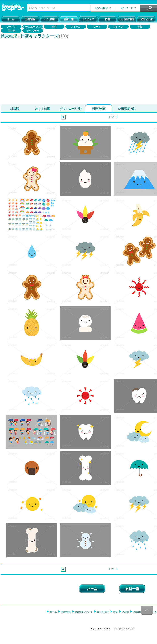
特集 (115, 612)
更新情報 (65, 612)
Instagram (138, 612)
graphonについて (83, 612)
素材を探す (103, 612)
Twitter (125, 612)
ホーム (53, 612)
